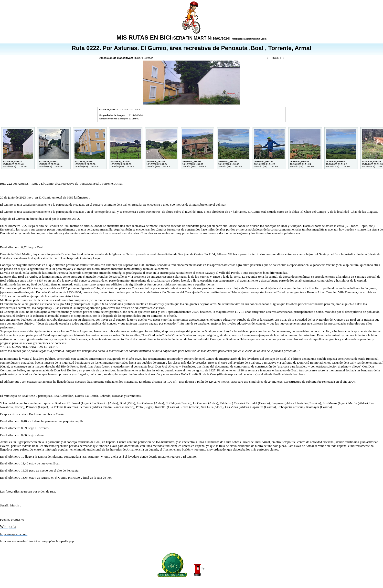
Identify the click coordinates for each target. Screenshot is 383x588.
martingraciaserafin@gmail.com (249, 39)
